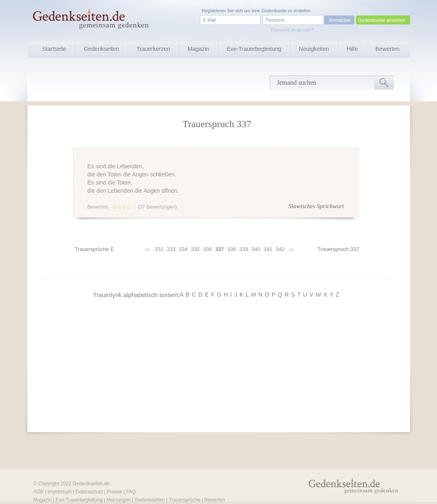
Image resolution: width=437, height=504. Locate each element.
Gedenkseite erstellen (382, 20)
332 (159, 249)
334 (183, 249)
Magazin (199, 49)
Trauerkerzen (153, 49)
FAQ (131, 492)
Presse (114, 492)
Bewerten (388, 49)
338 (232, 249)
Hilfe (352, 49)
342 (280, 249)
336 (207, 249)
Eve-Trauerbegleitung (254, 49)
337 (220, 249)
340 (256, 249)
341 (268, 249)
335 (195, 249)
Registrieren (214, 11)
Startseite (54, 49)
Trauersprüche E (94, 249)
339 (244, 249)
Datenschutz (89, 492)
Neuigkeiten (314, 49)
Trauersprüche (184, 500)
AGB (38, 492)
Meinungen (118, 500)
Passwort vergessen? (292, 30)
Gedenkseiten (101, 49)
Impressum (60, 492)
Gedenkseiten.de (91, 484)
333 (171, 249)
